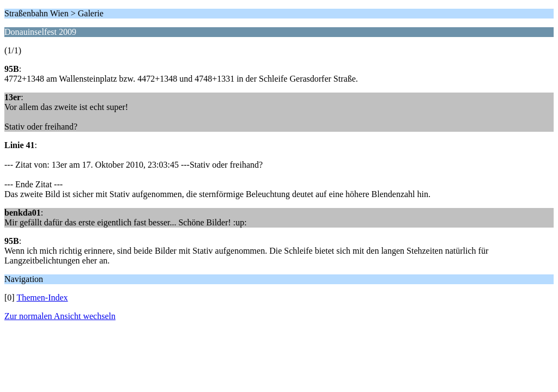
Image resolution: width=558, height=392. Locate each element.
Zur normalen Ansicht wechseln (60, 316)
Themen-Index (42, 298)
